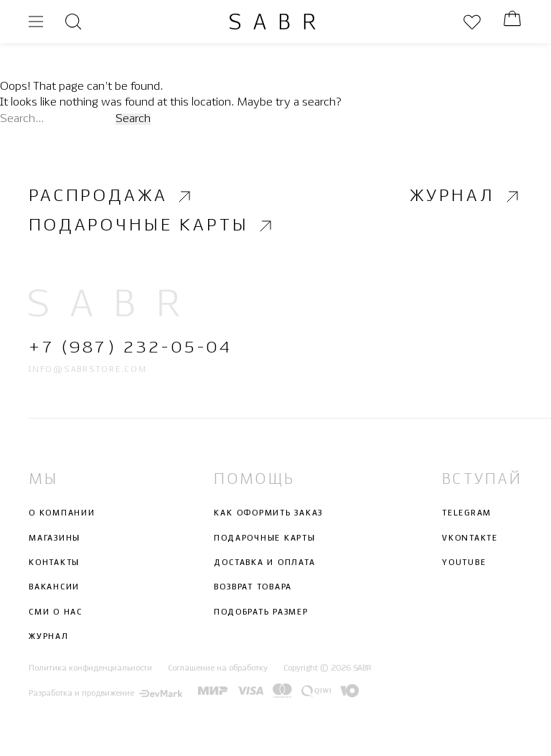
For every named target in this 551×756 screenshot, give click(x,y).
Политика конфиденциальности (90, 669)
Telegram (467, 514)
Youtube (464, 563)
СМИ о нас (56, 612)
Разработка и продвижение (105, 694)
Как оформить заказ (268, 514)
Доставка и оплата (264, 563)
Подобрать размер (261, 612)
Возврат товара (253, 588)
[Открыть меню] (36, 22)
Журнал (466, 196)
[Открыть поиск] (73, 22)
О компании (62, 514)
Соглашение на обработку (218, 669)
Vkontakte (470, 538)
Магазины (55, 538)
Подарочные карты (152, 226)
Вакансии (54, 588)
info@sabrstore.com (88, 370)
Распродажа (112, 196)
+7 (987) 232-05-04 (130, 349)
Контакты (54, 563)
